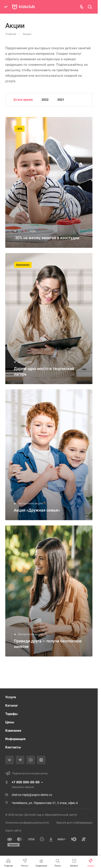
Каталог (12, 706)
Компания (13, 731)
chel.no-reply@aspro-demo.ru (32, 795)
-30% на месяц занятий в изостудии (47, 238)
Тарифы (11, 714)
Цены (10, 722)
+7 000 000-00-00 (26, 782)
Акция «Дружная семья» (37, 510)
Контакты (13, 747)
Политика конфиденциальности (27, 823)
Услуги (11, 697)
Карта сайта (13, 831)
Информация (15, 739)
